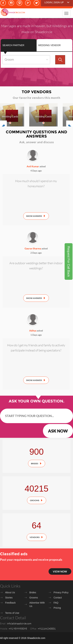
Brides (35, 463)
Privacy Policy (61, 592)
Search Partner (13, 45)
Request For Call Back (69, 261)
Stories (9, 598)
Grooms (35, 500)
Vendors (35, 537)
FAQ (56, 603)
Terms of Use (12, 613)
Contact (58, 598)
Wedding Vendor (49, 45)
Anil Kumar (33, 166)
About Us (10, 592)
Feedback (10, 603)
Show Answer (34, 216)
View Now (60, 571)
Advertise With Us (37, 604)
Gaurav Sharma (33, 248)
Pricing (57, 608)
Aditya (33, 331)
